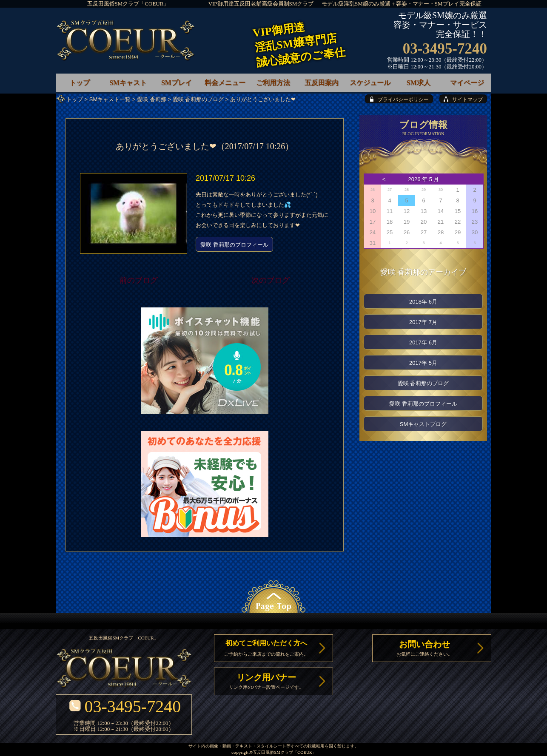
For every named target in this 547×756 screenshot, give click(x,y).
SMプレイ (177, 83)
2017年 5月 (423, 363)
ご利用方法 (273, 83)
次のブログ (271, 280)
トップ (75, 99)
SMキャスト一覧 (110, 99)
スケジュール (370, 83)
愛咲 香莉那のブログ (198, 99)
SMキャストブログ (423, 424)
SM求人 (419, 83)
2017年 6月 (423, 342)
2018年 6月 (423, 302)
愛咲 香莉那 (152, 99)
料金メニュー (225, 83)
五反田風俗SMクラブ (273, 753)
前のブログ (139, 280)
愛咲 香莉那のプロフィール (234, 245)
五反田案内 (322, 83)
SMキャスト (128, 83)
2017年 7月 (423, 322)
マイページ (467, 83)
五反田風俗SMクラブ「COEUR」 (128, 4)
